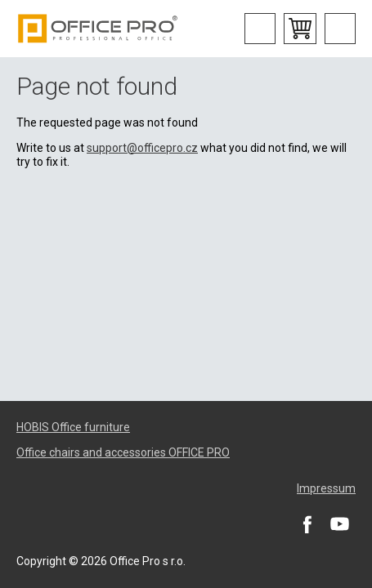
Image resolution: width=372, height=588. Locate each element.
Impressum (326, 488)
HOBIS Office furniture (73, 427)
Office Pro (98, 29)
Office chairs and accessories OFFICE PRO (123, 452)
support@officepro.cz (142, 148)
